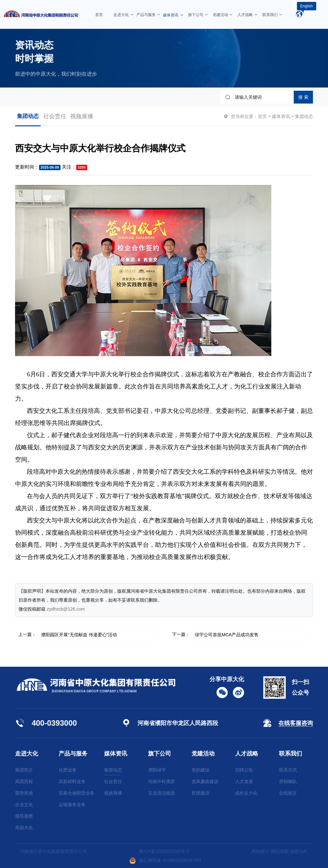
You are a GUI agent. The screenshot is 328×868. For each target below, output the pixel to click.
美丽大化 (24, 828)
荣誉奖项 (24, 793)
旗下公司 (160, 754)
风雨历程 (24, 781)
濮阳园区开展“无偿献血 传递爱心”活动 (79, 635)
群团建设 (201, 793)
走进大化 (27, 754)
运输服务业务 (72, 805)
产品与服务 (73, 754)
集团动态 (28, 116)
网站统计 (260, 851)
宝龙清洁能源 (161, 793)
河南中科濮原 (161, 781)
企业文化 (24, 805)
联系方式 (288, 770)
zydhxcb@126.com (66, 609)
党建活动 (203, 754)
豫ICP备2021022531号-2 (164, 851)
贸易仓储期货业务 (77, 793)
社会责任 (55, 116)
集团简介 (24, 770)
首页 (262, 116)
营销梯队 (288, 781)
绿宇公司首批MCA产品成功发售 (227, 635)
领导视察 (24, 816)
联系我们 (291, 754)
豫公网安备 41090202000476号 (166, 860)
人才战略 (247, 754)
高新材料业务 (72, 781)
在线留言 (288, 793)
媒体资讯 (281, 116)
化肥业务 (68, 770)
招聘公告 (244, 770)
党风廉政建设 (205, 781)
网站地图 (280, 851)
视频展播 (82, 116)
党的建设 (201, 770)
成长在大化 (246, 793)
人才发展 (244, 781)
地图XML (299, 851)
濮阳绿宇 (157, 770)
